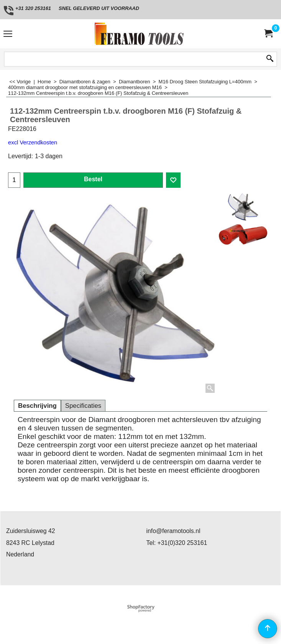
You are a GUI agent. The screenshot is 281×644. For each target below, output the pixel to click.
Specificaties (83, 406)
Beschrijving (37, 406)
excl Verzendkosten (33, 142)
